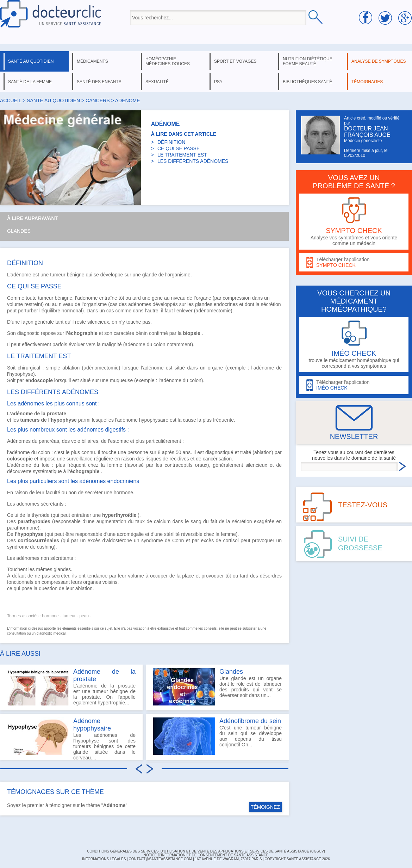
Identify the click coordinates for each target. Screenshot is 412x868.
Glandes (19, 231)
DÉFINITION (171, 142)
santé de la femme (30, 82)
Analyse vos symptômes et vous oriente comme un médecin (354, 222)
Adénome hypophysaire (92, 725)
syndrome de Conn (163, 540)
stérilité (172, 534)
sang (196, 521)
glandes (204, 304)
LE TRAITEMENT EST (182, 155)
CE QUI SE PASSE (179, 148)
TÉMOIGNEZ (265, 807)
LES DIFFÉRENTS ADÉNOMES (193, 161)
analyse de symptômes (379, 61)
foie (46, 465)
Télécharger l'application (354, 262)
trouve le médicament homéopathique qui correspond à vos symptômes (354, 345)
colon (159, 344)
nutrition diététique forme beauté (308, 61)
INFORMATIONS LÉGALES (104, 859)
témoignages (367, 82)
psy (218, 82)
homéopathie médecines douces (168, 61)
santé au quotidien (31, 61)
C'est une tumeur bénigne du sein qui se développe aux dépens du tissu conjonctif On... (217, 736)
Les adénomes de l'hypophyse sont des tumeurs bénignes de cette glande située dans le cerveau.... (71, 739)
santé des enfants (99, 82)
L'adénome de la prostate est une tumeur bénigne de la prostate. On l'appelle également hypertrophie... (71, 687)
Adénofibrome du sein (250, 721)
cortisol (231, 540)
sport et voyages (235, 61)
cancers (98, 100)
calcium (162, 521)
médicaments (92, 61)
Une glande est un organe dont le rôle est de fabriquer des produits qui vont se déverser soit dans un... (217, 687)
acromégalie (130, 534)
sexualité (157, 82)
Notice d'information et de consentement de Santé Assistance (206, 855)
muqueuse (121, 380)
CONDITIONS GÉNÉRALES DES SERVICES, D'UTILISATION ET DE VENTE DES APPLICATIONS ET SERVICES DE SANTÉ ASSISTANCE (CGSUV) (206, 851)
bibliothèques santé (307, 82)
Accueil (11, 100)
